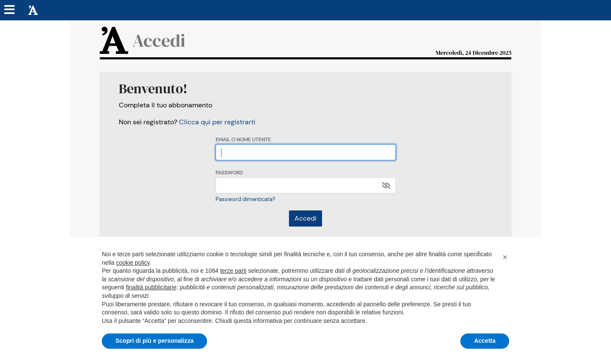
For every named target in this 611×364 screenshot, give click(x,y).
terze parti (233, 271)
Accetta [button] (485, 341)
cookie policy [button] (133, 263)
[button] (505, 257)
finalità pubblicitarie (151, 287)
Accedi (305, 218)
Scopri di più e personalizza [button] (154, 341)
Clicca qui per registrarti (217, 122)
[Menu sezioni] (10, 10)
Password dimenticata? (245, 199)
